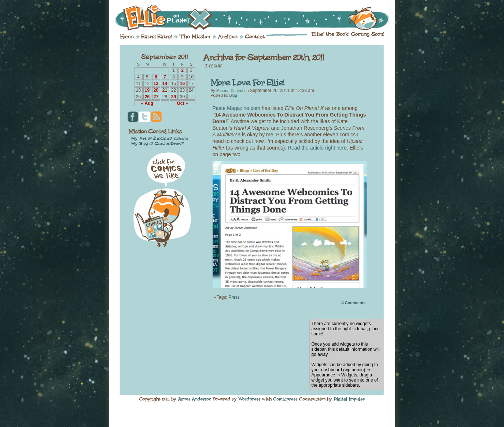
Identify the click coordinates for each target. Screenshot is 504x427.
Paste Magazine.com (237, 108)
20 (156, 90)
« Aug (147, 103)
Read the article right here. (318, 148)
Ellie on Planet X (257, 18)
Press (234, 297)
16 (182, 84)
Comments (353, 303)
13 (156, 84)
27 (156, 97)
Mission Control (230, 91)
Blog (233, 95)
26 (147, 97)
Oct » (182, 103)
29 (174, 97)
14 (165, 84)
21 (165, 90)
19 (147, 90)
